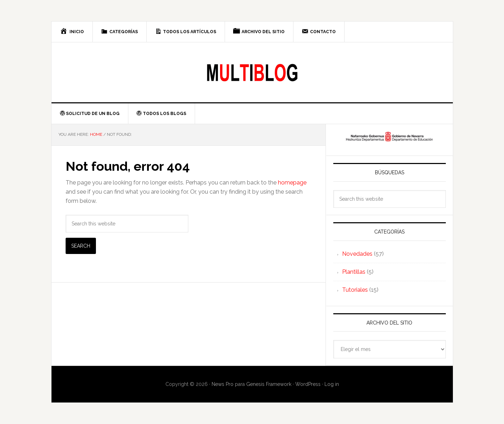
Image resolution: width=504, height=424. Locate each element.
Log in (332, 384)
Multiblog (252, 72)
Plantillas (354, 272)
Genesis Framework (269, 384)
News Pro (223, 384)
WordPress (308, 384)
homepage (292, 183)
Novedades (357, 254)
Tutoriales (355, 290)
